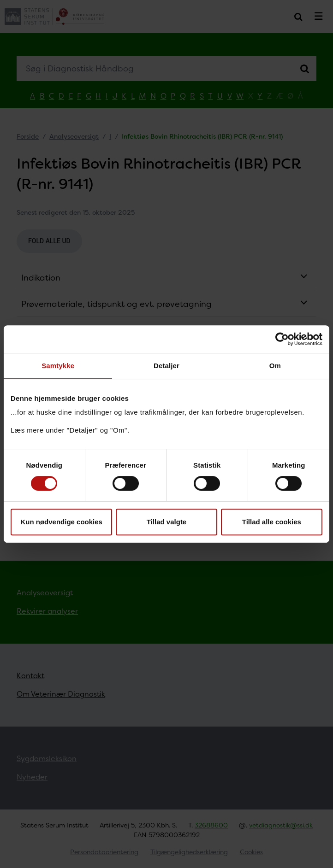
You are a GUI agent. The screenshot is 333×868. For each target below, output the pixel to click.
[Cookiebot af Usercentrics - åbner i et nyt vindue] (282, 339)
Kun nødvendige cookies (61, 522)
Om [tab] (275, 366)
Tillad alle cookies (272, 522)
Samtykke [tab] (58, 366)
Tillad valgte (166, 522)
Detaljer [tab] (166, 366)
